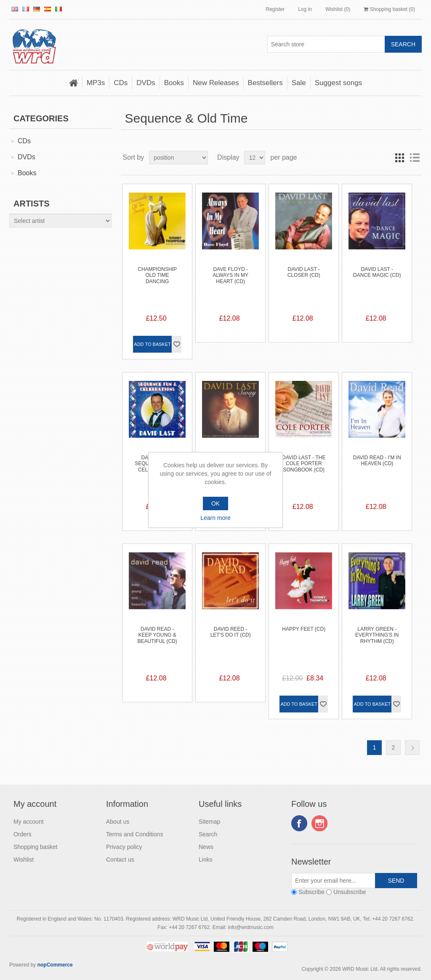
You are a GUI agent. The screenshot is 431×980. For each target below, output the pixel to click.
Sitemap (209, 822)
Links (206, 860)
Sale (299, 83)
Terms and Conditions (134, 834)
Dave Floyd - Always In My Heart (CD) (230, 275)
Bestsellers (265, 83)
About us (118, 822)
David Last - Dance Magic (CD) (377, 272)
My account (29, 822)
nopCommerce (55, 965)
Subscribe (311, 892)
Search (208, 834)
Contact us (120, 860)
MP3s (96, 83)
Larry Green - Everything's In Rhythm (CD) (377, 635)
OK (215, 503)
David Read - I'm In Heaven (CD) (377, 461)
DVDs (146, 83)
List (415, 158)
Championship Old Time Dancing (157, 275)
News (206, 847)
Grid (399, 158)
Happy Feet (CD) (304, 629)
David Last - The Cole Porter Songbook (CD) (304, 464)
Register (275, 9)
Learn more (215, 518)
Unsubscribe (350, 892)
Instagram (319, 823)
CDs (121, 83)
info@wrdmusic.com (250, 927)
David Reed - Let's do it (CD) (231, 632)
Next (412, 748)
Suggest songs (338, 83)
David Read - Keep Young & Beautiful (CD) (157, 635)
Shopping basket (35, 847)
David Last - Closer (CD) (304, 272)
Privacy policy (124, 847)
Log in (305, 9)
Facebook (299, 823)
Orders (23, 834)
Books (174, 83)
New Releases (216, 83)
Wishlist (24, 860)
